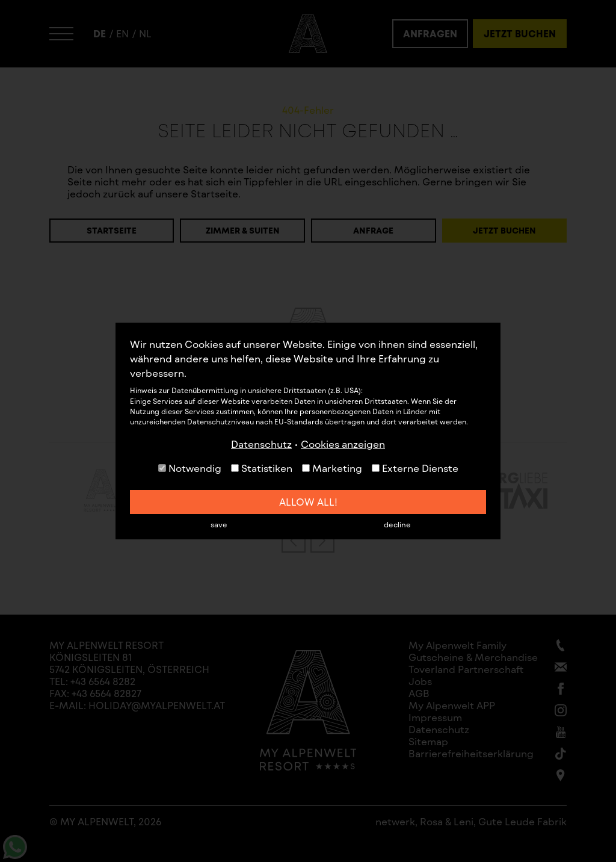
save (219, 524)
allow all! (308, 502)
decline (397, 524)
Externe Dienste (415, 468)
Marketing (332, 468)
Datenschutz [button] (261, 444)
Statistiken (262, 468)
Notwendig (190, 468)
